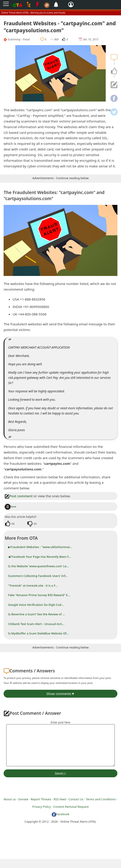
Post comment (19, 496)
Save (10, 506)
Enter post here (61, 722)
